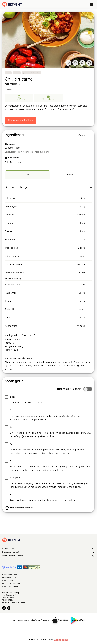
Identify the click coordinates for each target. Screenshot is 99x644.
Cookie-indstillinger (10, 587)
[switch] (88, 389)
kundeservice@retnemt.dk (19, 603)
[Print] (89, 63)
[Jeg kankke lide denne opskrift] (75, 63)
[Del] (82, 63)
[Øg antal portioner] (89, 135)
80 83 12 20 (10, 600)
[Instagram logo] (9, 608)
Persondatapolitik (9, 578)
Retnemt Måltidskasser (11, 584)
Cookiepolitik (8, 581)
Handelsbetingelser (10, 575)
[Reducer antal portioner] (74, 135)
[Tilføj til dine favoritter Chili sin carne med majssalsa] (68, 63)
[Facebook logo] (4, 608)
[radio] (27, 175)
